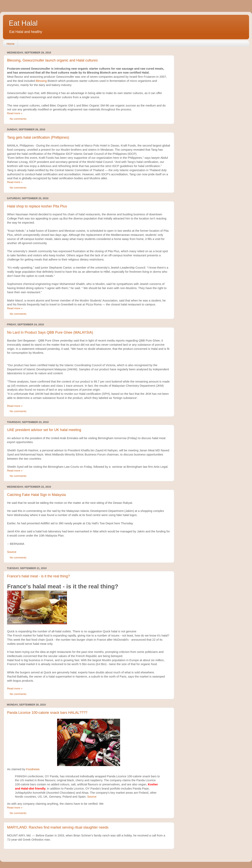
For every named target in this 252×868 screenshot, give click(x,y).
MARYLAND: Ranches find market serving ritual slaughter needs (58, 827)
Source (12, 552)
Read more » (15, 113)
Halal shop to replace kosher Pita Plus (37, 206)
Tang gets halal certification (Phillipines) (38, 137)
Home (11, 44)
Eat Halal (23, 23)
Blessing (41, 81)
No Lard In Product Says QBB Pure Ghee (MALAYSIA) (50, 332)
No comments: (19, 119)
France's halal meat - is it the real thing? (38, 576)
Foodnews (33, 769)
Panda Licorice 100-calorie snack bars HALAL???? (47, 713)
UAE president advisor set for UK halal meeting (44, 430)
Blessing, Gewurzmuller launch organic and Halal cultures (52, 60)
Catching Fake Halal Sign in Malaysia (36, 495)
